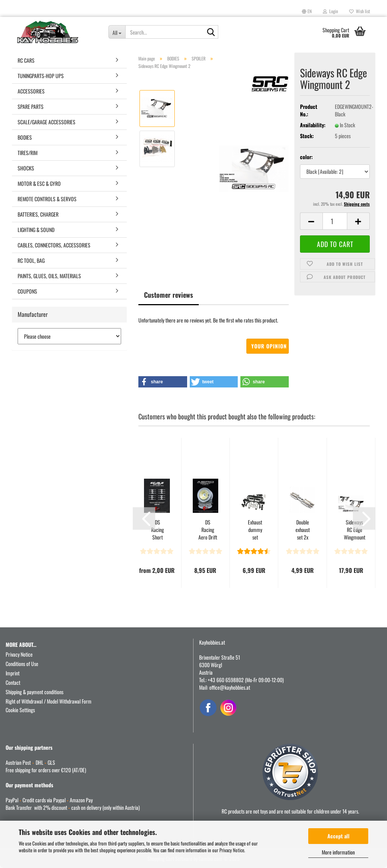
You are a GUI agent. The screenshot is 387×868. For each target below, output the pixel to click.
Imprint (13, 673)
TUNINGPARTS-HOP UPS (41, 76)
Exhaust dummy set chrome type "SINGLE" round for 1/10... (255, 530)
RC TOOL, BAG (31, 260)
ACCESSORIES (31, 91)
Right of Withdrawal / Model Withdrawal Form (49, 701)
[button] (307, 11)
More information (338, 852)
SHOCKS (26, 168)
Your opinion (269, 346)
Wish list (360, 11)
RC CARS (26, 60)
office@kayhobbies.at (230, 687)
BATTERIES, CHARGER (38, 214)
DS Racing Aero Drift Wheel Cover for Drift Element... (208, 530)
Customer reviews (169, 295)
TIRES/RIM (28, 153)
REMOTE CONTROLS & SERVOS (47, 199)
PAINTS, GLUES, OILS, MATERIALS (49, 276)
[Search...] (117, 32)
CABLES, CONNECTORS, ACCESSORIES (54, 245)
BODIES (25, 137)
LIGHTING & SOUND (36, 230)
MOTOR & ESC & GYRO (39, 183)
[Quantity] (335, 221)
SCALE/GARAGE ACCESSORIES (46, 122)
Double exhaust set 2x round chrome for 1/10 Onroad (302, 530)
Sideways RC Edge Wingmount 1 (355, 530)
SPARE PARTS (31, 106)
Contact (13, 682)
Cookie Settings (20, 710)
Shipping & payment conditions (34, 692)
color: (306, 157)
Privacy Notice (232, 850)
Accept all (338, 836)
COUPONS (27, 291)
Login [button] (330, 11)
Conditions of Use (22, 664)
